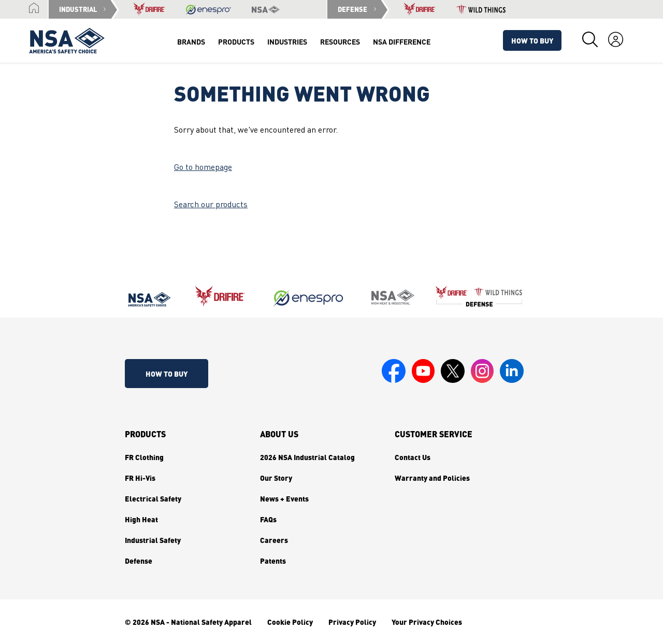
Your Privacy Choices (427, 622)
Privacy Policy (352, 622)
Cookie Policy (290, 622)
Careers (274, 540)
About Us (279, 434)
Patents (273, 561)
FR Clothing (144, 457)
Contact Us (413, 457)
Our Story (276, 478)
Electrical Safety (153, 498)
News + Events (284, 498)
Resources (340, 41)
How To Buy (532, 40)
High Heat (141, 519)
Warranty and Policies (432, 478)
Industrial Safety (153, 540)
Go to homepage (203, 168)
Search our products (211, 205)
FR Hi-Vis (140, 478)
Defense (139, 561)
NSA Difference (402, 41)
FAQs (268, 519)
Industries (287, 41)
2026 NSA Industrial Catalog (307, 457)
